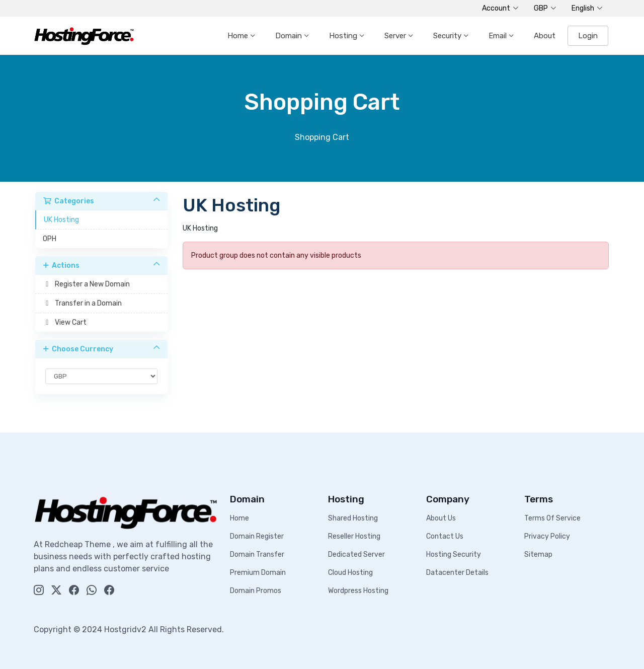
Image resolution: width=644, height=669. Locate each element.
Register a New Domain (86, 284)
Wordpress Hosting (358, 591)
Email (499, 36)
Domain (290, 36)
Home (239, 36)
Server (396, 36)
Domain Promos (256, 591)
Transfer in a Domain (82, 303)
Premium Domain (258, 573)
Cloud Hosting (350, 573)
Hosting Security (454, 554)
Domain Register (257, 536)
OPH (50, 239)
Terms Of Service (552, 518)
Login (588, 36)
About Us (441, 518)
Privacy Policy (547, 536)
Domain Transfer (257, 554)
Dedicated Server (356, 554)
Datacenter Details (457, 573)
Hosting (344, 36)
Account (500, 9)
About (545, 36)
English (587, 9)
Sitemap (538, 554)
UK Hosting (61, 220)
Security (448, 36)
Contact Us (445, 536)
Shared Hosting (353, 518)
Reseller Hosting (354, 536)
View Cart (65, 322)
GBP (545, 9)
